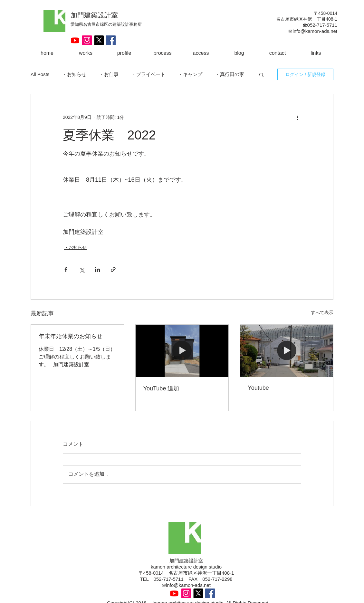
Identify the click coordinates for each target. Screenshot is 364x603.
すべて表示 (322, 312)
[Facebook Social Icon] (111, 40)
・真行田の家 (230, 74)
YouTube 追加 (161, 388)
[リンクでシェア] (113, 269)
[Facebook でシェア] (66, 269)
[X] (99, 40)
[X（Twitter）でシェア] (82, 269)
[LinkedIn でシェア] (97, 269)
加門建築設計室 (94, 15)
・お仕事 (109, 74)
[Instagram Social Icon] (87, 40)
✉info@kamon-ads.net (186, 585)
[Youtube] (75, 40)
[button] (261, 74)
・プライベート (148, 74)
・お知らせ (74, 74)
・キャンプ (190, 74)
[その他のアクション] (297, 117)
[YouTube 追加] (182, 351)
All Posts (40, 74)
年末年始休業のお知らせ (71, 336)
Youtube (258, 388)
